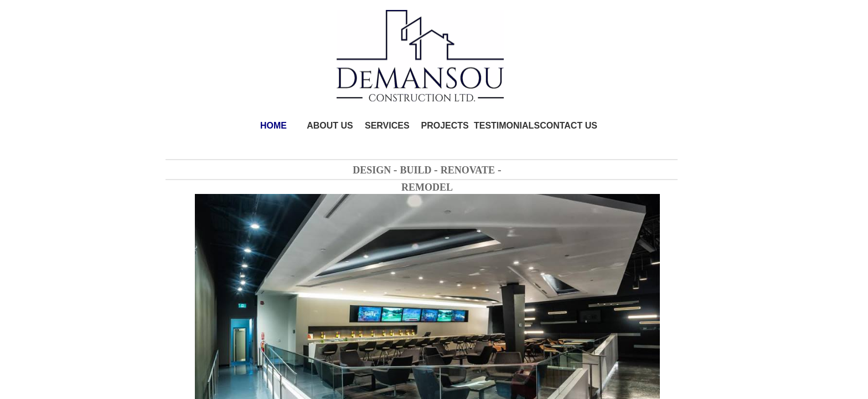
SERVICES (387, 126)
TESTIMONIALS (507, 126)
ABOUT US (330, 126)
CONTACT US (569, 126)
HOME (273, 126)
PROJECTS (445, 126)
